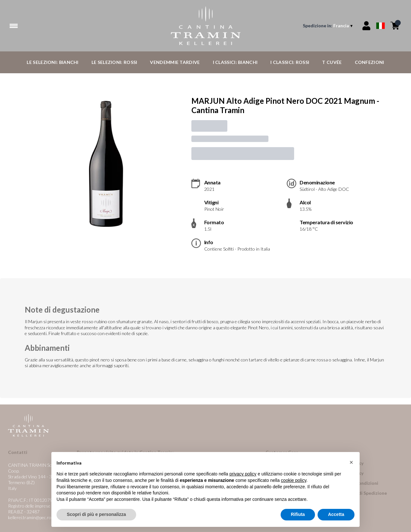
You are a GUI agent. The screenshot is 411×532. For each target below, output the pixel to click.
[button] (351, 462)
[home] (206, 26)
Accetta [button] (336, 514)
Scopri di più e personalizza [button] (96, 514)
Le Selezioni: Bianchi (52, 62)
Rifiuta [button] (298, 514)
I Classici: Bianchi (235, 62)
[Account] (366, 26)
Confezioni (370, 62)
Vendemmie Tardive (175, 62)
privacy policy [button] (243, 474)
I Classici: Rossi (290, 62)
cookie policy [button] (294, 480)
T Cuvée (332, 62)
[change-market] (328, 26)
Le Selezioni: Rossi (114, 62)
